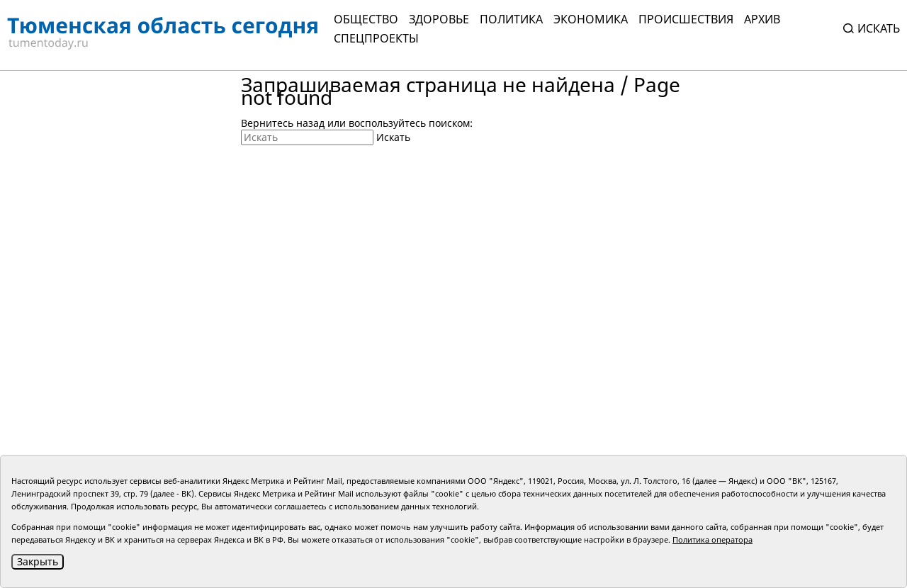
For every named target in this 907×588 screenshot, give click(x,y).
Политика (511, 19)
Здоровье (439, 19)
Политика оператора (712, 539)
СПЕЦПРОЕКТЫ (376, 38)
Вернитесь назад (283, 123)
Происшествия (686, 19)
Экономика (591, 19)
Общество (366, 19)
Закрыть (38, 561)
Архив (762, 19)
